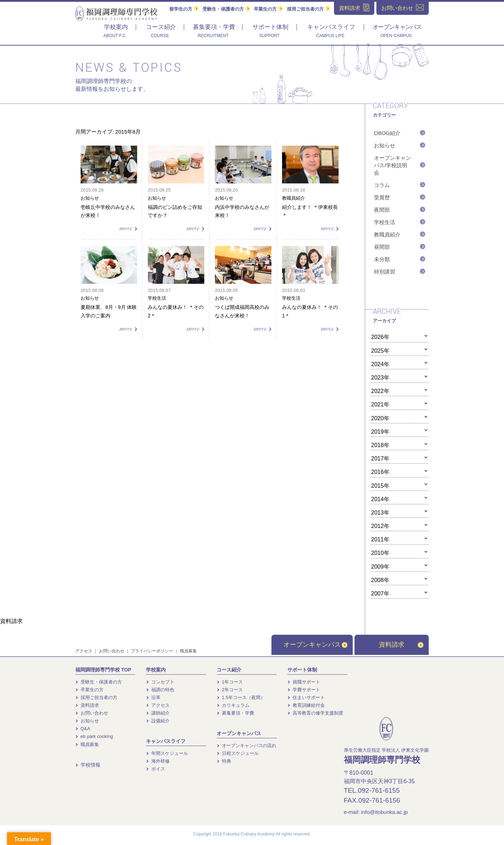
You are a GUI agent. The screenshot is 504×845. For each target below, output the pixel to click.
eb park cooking (94, 736)
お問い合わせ (112, 651)
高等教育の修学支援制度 (315, 713)
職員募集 (188, 651)
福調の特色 (160, 690)
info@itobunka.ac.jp (385, 812)
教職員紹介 (387, 234)
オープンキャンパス (315, 645)
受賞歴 (382, 197)
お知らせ (385, 145)
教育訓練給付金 (306, 705)
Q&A (83, 729)
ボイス (156, 769)
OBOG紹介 (387, 133)
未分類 (382, 259)
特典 (224, 761)
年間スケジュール (167, 753)
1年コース (230, 682)
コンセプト (160, 682)
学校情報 (88, 765)
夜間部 (382, 210)
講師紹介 (158, 713)
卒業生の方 (268, 9)
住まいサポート (306, 697)
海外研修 (158, 761)
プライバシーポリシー (152, 651)
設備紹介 (158, 721)
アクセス (84, 651)
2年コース (230, 690)
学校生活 (385, 222)
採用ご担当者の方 (309, 9)
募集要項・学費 (235, 713)
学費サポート (304, 690)
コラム (382, 185)
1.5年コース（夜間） (241, 697)
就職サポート (304, 682)
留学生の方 (184, 9)
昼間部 (382, 247)
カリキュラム (233, 705)
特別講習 (385, 272)
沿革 (153, 697)
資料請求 (401, 645)
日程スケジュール (238, 753)
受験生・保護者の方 (226, 9)
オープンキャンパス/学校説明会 (392, 165)
